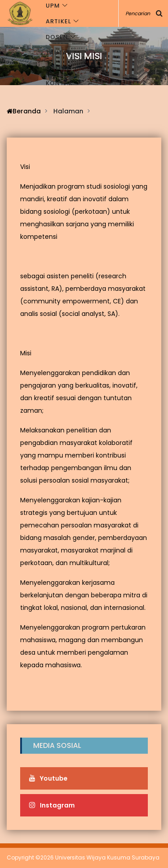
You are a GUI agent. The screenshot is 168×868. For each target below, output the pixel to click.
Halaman (68, 111)
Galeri (57, 68)
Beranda (24, 111)
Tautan (59, 53)
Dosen (57, 37)
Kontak (59, 83)
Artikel (58, 21)
